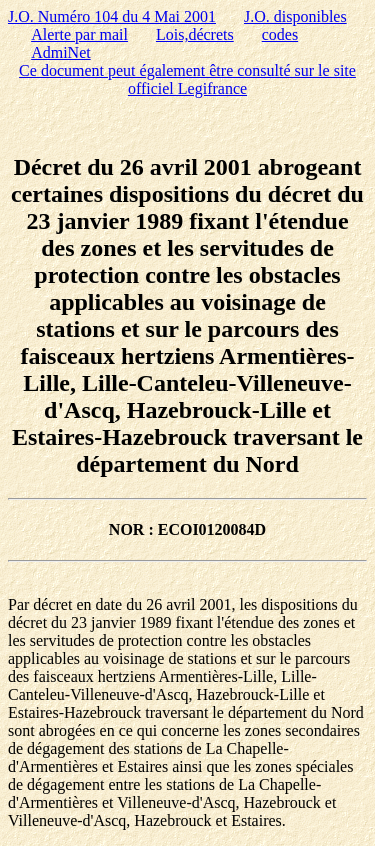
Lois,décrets (195, 34)
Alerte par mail (79, 34)
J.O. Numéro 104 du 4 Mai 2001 (112, 16)
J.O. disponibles (295, 16)
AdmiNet (61, 52)
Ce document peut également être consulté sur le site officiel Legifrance (187, 79)
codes (280, 34)
